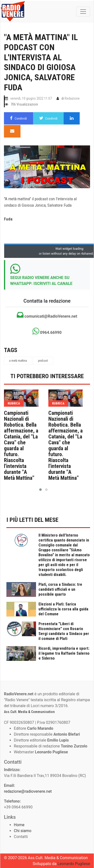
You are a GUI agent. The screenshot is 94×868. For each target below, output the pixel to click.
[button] (40, 490)
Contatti (21, 837)
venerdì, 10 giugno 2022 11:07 (31, 98)
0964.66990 (47, 331)
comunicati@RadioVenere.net (47, 315)
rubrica (14, 403)
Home (19, 825)
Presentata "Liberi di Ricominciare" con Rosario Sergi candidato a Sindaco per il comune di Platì (64, 631)
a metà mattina (18, 361)
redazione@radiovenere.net (28, 791)
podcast (43, 361)
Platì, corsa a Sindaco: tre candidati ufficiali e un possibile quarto (60, 589)
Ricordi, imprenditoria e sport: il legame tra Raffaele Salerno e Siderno (64, 653)
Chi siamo (23, 831)
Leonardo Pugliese (74, 864)
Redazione (72, 98)
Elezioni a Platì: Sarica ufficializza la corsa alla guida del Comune (63, 609)
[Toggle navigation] (83, 12)
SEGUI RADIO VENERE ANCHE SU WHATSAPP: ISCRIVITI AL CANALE (41, 281)
